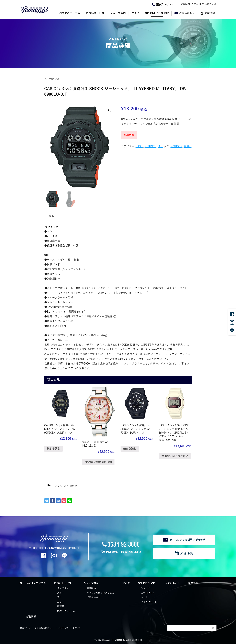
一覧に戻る (54, 79)
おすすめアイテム (70, 13)
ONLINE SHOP (159, 13)
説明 (51, 216)
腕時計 (188, 146)
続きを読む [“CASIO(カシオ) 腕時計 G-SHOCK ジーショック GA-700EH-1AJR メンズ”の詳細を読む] (130, 449)
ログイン (77, 628)
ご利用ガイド (148, 593)
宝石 (59, 602)
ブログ (135, 13)
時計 (160, 146)
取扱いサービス (95, 13)
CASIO (139, 146)
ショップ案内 (118, 13)
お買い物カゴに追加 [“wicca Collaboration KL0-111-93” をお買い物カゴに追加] (100, 462)
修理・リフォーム (66, 611)
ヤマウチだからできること (100, 593)
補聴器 (61, 606)
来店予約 (210, 13)
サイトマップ (62, 628)
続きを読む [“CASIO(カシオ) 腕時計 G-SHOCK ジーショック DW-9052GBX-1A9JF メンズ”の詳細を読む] (53, 449)
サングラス (63, 588)
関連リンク (25, 628)
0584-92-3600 (124, 544)
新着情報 (31, 617)
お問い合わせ (187, 13)
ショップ (145, 588)
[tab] (51, 216)
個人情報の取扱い (43, 628)
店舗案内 (91, 588)
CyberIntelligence (134, 640)
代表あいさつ (93, 597)
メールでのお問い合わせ (187, 540)
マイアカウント (149, 602)
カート (144, 597)
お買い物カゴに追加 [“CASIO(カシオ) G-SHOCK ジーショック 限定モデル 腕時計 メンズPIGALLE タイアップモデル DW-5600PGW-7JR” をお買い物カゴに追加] (176, 456)
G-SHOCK (151, 146)
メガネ (61, 593)
